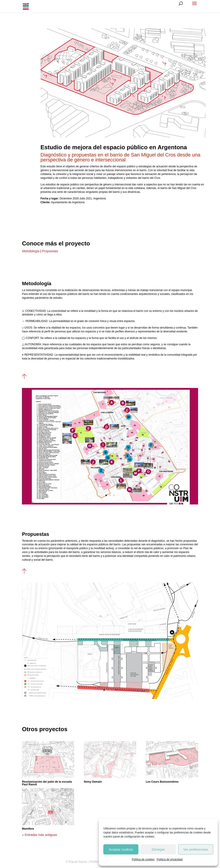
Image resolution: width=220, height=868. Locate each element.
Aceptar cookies (121, 849)
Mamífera (28, 829)
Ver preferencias (196, 849)
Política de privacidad (170, 859)
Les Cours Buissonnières (162, 782)
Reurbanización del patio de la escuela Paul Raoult (47, 783)
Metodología (31, 251)
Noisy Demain (93, 782)
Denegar (158, 849)
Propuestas (50, 251)
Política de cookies (143, 859)
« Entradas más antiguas (39, 835)
